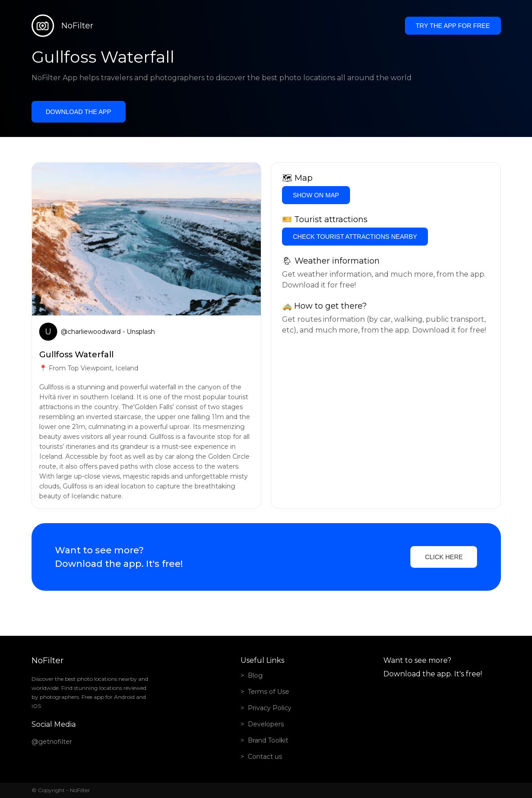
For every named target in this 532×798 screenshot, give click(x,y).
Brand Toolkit (268, 740)
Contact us (265, 757)
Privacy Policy (270, 708)
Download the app (79, 112)
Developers (266, 724)
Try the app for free (453, 26)
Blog (255, 675)
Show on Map (316, 195)
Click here (444, 557)
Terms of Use (268, 692)
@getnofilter (52, 742)
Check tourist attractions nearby (355, 237)
